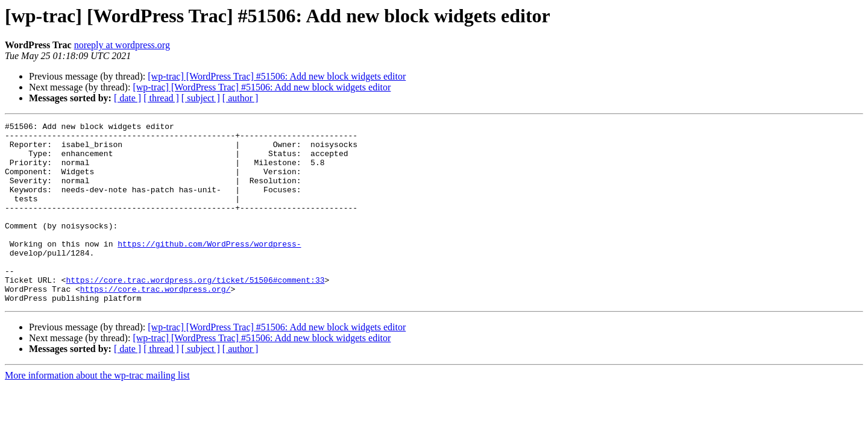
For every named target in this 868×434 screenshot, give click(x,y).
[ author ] (241, 98)
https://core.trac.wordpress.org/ (156, 323)
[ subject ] (201, 98)
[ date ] (127, 98)
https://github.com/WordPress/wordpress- (209, 269)
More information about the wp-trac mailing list (97, 411)
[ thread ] (161, 98)
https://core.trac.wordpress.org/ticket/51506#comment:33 (195, 312)
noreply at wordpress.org (122, 45)
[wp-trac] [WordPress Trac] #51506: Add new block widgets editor (277, 76)
